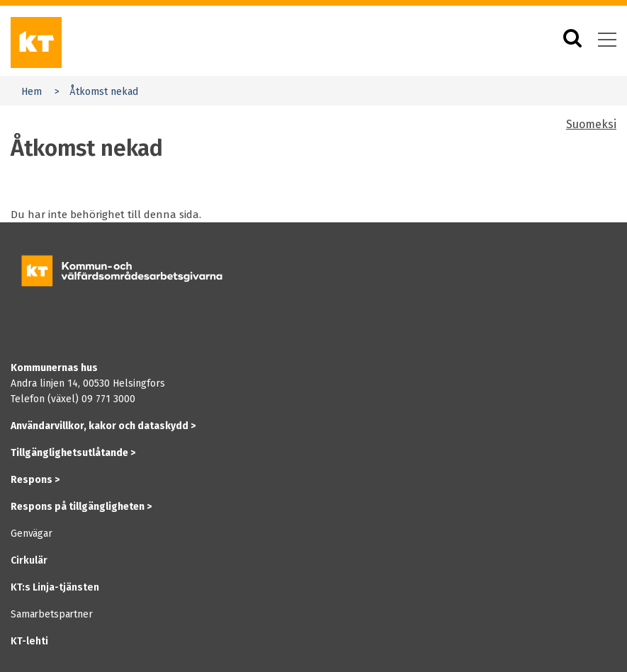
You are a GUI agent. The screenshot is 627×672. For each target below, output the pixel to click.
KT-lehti (29, 641)
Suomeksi (591, 124)
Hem (32, 92)
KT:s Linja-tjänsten (55, 587)
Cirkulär (29, 560)
